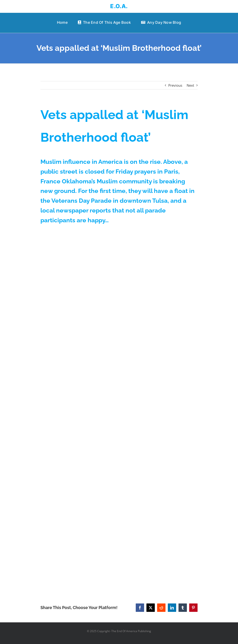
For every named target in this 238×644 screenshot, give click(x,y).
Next (190, 85)
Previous (175, 85)
